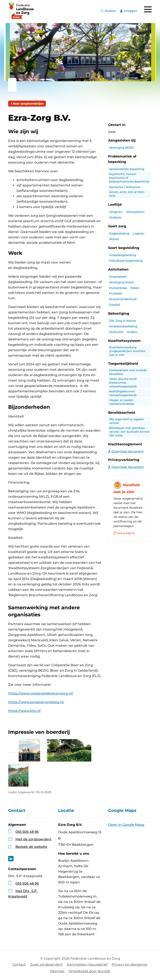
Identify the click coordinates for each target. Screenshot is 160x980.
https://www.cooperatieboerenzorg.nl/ (41, 693)
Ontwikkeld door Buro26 (89, 971)
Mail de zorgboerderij (33, 839)
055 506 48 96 (27, 832)
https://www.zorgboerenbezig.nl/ (36, 702)
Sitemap (57, 971)
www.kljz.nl (124, 533)
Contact (19, 965)
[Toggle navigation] (148, 9)
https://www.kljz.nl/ (24, 711)
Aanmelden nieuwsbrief (87, 965)
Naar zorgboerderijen (27, 103)
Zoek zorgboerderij (46, 965)
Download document (126, 451)
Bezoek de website (31, 847)
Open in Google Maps (126, 825)
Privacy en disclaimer (130, 965)
